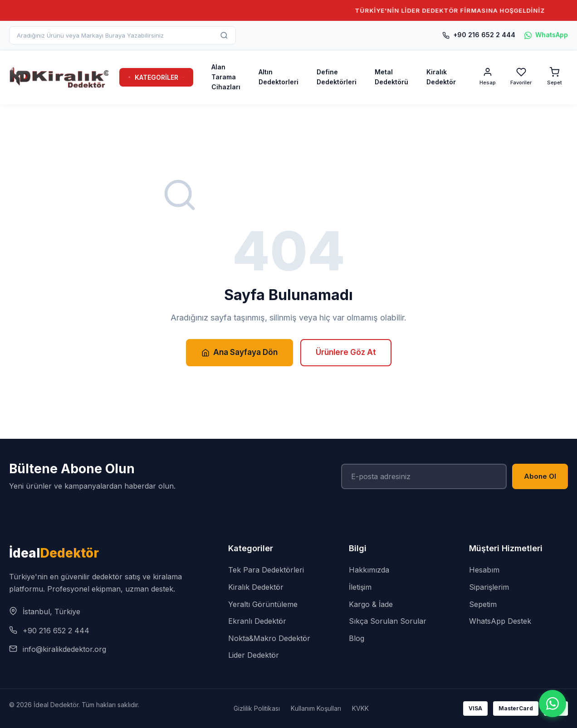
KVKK (360, 708)
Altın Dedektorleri (279, 77)
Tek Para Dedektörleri (266, 570)
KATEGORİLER (156, 77)
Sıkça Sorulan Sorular (388, 621)
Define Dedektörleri (337, 77)
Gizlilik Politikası (257, 708)
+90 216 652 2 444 (479, 35)
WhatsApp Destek (500, 621)
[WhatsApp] (553, 704)
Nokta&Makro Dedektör (269, 638)
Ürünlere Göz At (346, 352)
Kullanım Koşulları (316, 708)
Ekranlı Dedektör (257, 621)
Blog (357, 638)
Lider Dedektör (254, 655)
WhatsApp (546, 35)
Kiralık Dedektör (441, 77)
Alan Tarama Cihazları (226, 77)
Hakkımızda (369, 570)
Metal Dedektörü (391, 77)
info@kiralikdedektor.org (64, 649)
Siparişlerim (489, 587)
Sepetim (483, 604)
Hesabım (484, 570)
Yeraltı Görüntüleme (263, 604)
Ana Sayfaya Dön (240, 352)
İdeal (54, 553)
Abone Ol (540, 476)
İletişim (360, 587)
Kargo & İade (371, 604)
